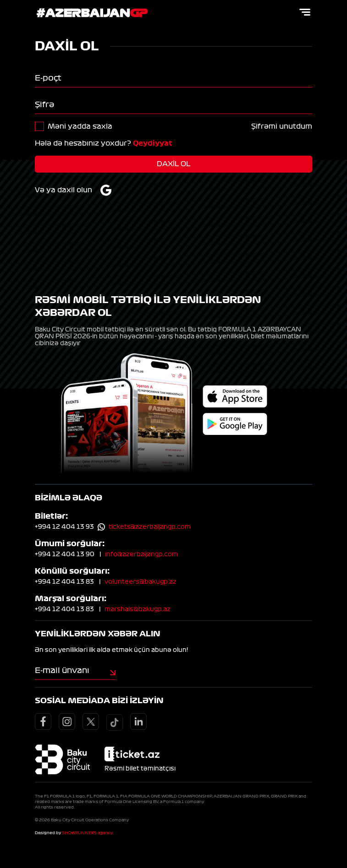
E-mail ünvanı (62, 670)
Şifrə (44, 104)
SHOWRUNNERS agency (87, 832)
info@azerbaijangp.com (141, 554)
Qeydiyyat (153, 143)
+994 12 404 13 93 (64, 526)
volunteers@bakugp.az (140, 581)
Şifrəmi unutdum (282, 126)
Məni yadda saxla (80, 126)
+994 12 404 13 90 (65, 554)
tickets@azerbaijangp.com (150, 526)
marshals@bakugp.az (138, 609)
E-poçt (48, 78)
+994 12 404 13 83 (64, 581)
